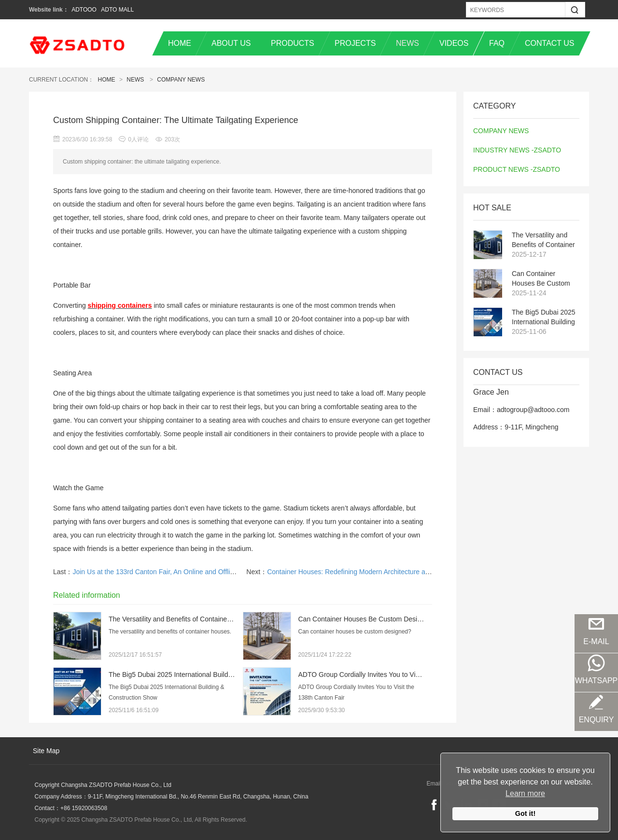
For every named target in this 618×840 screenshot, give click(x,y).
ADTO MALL (117, 10)
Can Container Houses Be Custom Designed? (541, 279)
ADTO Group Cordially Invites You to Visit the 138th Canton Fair (394, 675)
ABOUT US (231, 43)
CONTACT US (550, 43)
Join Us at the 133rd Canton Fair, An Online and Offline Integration (172, 572)
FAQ (497, 43)
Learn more (525, 793)
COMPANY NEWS (181, 80)
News (135, 80)
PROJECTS (355, 43)
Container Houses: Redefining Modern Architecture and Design (361, 572)
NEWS (407, 43)
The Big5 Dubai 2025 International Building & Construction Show (544, 317)
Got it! (525, 813)
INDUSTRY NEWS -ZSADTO (517, 150)
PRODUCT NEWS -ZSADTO (517, 169)
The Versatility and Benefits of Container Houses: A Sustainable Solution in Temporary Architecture (543, 240)
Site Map (46, 751)
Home (107, 80)
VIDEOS (454, 43)
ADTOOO (84, 10)
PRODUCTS (293, 43)
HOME (180, 43)
